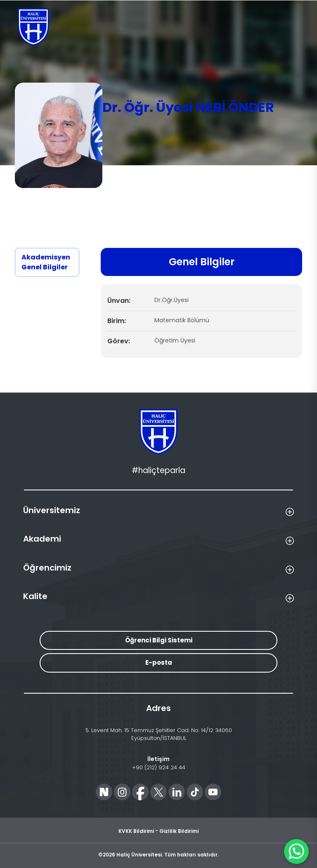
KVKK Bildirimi (136, 831)
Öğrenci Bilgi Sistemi (159, 640)
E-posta (159, 662)
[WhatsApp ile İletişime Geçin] (296, 851)
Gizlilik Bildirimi (179, 831)
